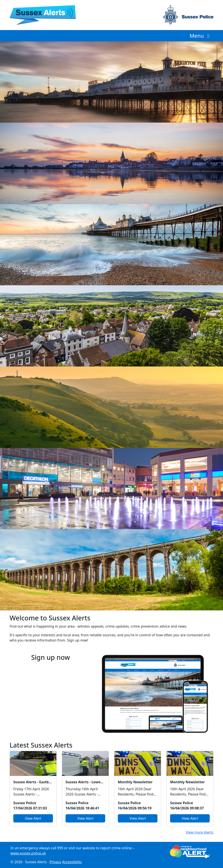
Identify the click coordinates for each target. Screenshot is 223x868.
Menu (201, 36)
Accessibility (72, 862)
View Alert (33, 818)
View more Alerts (200, 832)
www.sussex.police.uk (28, 853)
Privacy (55, 862)
